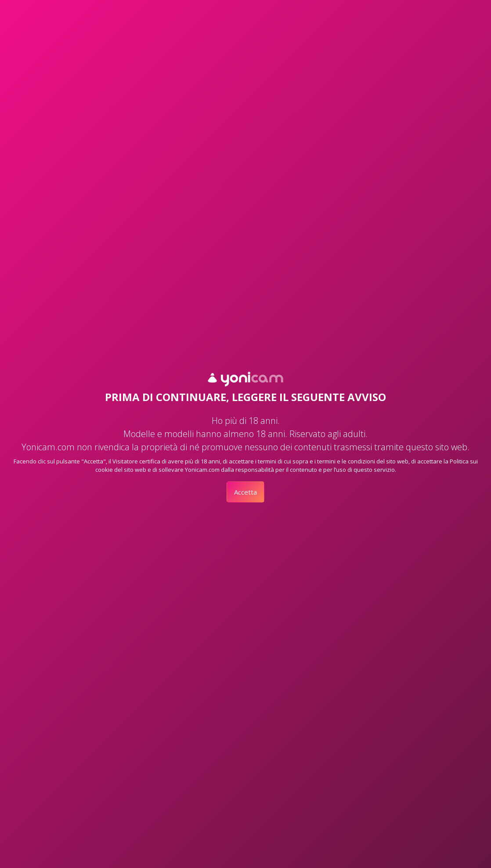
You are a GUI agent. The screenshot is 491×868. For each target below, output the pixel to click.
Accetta (245, 492)
